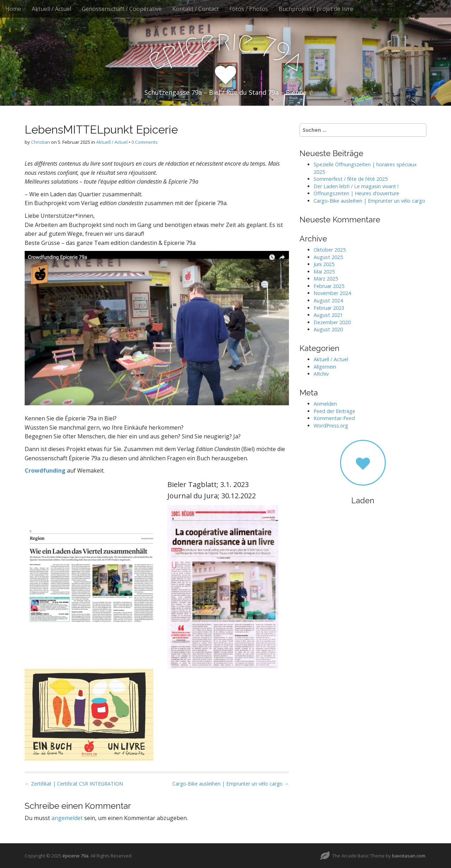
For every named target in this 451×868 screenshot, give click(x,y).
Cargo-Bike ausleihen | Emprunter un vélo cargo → (231, 784)
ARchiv (321, 374)
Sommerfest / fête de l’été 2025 (351, 179)
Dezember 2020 (332, 322)
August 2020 (328, 329)
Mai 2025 (324, 272)
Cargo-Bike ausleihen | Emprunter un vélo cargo (369, 201)
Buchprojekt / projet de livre (316, 9)
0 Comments (145, 142)
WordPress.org (331, 426)
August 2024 (328, 300)
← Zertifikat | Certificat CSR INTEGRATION (74, 784)
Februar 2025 (329, 286)
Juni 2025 (324, 264)
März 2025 (326, 279)
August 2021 (328, 315)
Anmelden (325, 404)
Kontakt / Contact (196, 9)
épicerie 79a (75, 856)
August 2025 (328, 257)
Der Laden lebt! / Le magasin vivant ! (356, 186)
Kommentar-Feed (334, 418)
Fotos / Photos (249, 9)
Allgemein (325, 367)
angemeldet (67, 818)
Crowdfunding (45, 470)
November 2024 (332, 293)
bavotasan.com (409, 856)
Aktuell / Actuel (51, 9)
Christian (41, 142)
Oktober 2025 (330, 250)
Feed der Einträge (334, 411)
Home (13, 9)
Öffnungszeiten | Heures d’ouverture (356, 193)
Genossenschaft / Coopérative (122, 9)
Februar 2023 (329, 308)
